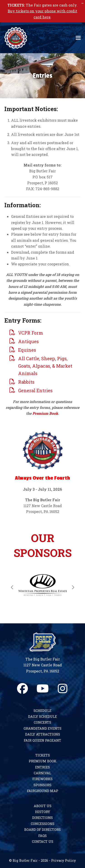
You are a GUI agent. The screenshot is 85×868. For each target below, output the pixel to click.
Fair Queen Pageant (42, 740)
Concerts (42, 722)
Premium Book (45, 413)
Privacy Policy (64, 860)
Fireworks (42, 779)
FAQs (42, 836)
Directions (42, 818)
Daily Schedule (42, 716)
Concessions (43, 824)
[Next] (73, 587)
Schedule (42, 711)
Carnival (42, 773)
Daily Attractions (43, 734)
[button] (78, 38)
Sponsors (42, 785)
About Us (43, 806)
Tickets (43, 755)
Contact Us (43, 842)
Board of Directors (42, 830)
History (43, 812)
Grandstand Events (42, 728)
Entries (42, 767)
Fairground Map (43, 791)
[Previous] (12, 587)
